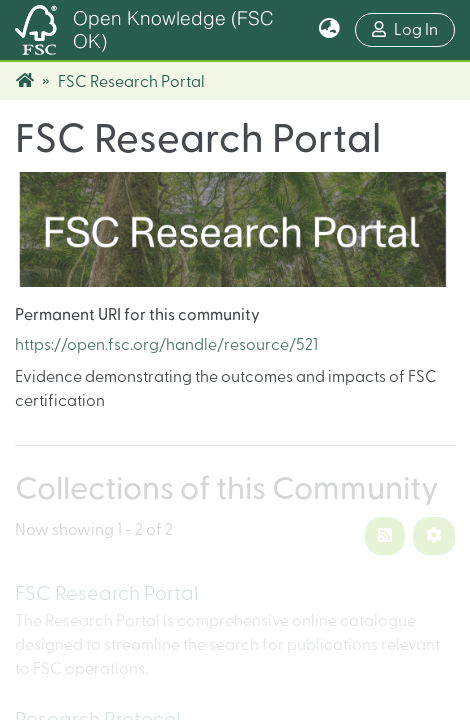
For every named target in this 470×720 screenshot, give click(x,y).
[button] (329, 30)
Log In (413, 27)
